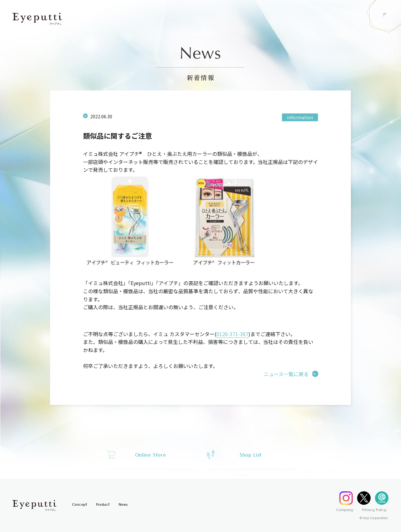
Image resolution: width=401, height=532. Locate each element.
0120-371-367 (232, 335)
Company (345, 511)
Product (103, 505)
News (123, 505)
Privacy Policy (374, 511)
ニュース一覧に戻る (286, 376)
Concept (80, 505)
